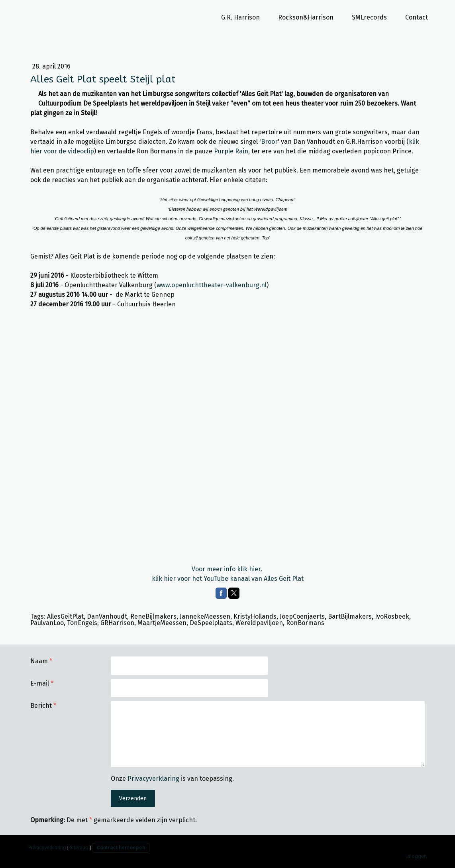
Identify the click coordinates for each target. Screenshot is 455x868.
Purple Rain (231, 151)
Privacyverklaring (153, 779)
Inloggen (417, 856)
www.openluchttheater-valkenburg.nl (212, 285)
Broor (269, 142)
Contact (417, 17)
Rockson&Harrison (306, 17)
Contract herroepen (121, 847)
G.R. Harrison (240, 17)
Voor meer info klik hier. (228, 569)
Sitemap (79, 847)
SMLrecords (369, 17)
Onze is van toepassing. (172, 779)
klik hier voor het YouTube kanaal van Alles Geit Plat (228, 579)
